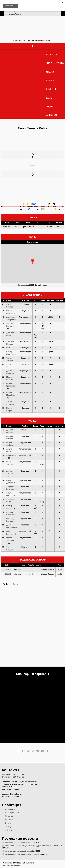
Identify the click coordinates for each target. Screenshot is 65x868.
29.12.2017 (7, 574)
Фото (15, 584)
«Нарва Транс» (55, 63)
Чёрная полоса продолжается (17, 843)
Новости (52, 54)
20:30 (60, 569)
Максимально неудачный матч (18, 851)
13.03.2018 (7, 569)
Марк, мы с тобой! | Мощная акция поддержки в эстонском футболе (34, 846)
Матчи (50, 72)
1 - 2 (31, 569)
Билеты (51, 89)
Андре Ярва (11, 455)
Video (6, 584)
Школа (50, 80)
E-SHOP (52, 115)
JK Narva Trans (16, 41)
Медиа (50, 106)
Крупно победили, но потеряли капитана (22, 854)
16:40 (60, 574)
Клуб (49, 98)
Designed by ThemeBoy (12, 865)
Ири (8, 348)
